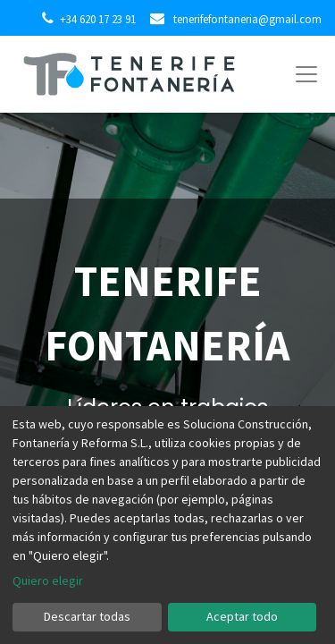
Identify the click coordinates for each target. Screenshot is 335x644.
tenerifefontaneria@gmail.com (246, 19)
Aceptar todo (242, 616)
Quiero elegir (48, 580)
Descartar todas (87, 616)
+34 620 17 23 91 (98, 19)
